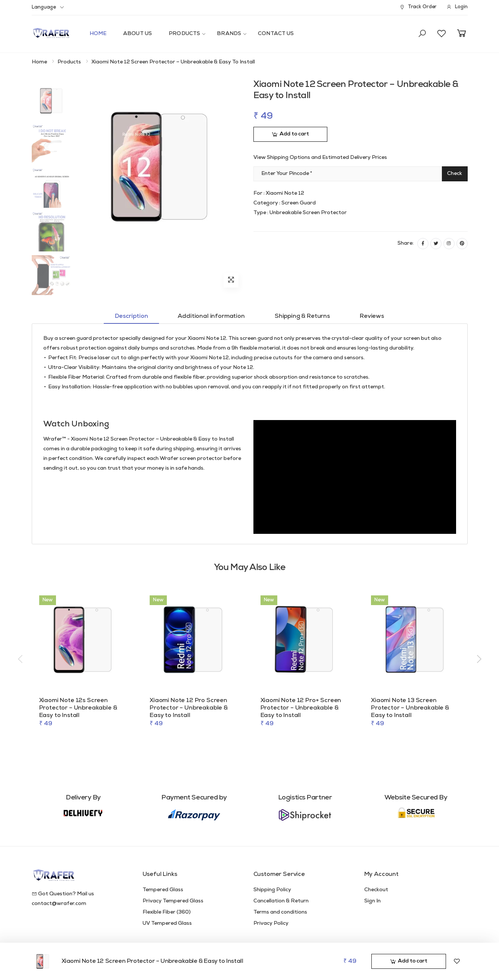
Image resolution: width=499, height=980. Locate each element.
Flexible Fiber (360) (167, 912)
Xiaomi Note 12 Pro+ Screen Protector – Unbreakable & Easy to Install (301, 708)
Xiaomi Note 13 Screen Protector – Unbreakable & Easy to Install (410, 708)
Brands (229, 34)
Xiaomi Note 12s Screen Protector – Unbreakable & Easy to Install (78, 708)
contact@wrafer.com (59, 904)
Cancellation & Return (281, 901)
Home (98, 34)
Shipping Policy (272, 890)
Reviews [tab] (372, 316)
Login (457, 7)
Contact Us (276, 34)
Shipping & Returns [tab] (302, 316)
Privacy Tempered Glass (173, 901)
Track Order (418, 7)
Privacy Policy (271, 923)
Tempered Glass (163, 890)
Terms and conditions (280, 912)
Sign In (372, 901)
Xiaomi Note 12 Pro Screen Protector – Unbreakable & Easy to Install (189, 708)
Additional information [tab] (211, 316)
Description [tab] (131, 316)
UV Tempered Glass (167, 923)
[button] (422, 34)
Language (44, 7)
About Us (138, 34)
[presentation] (21, 660)
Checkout (376, 890)
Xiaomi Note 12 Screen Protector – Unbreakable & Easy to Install (152, 961)
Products (184, 34)
